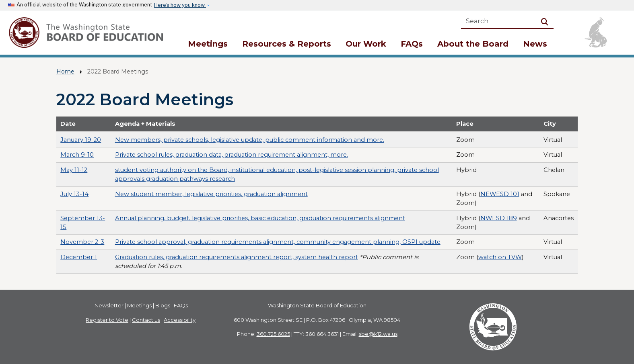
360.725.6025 (273, 334)
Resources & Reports (287, 44)
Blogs (163, 305)
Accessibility (180, 320)
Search (546, 21)
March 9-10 (77, 155)
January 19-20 (81, 140)
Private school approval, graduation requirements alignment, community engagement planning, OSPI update (278, 242)
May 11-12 (74, 170)
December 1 (79, 257)
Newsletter (109, 305)
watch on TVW (500, 257)
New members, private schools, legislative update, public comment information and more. (250, 140)
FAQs (412, 44)
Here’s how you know (180, 5)
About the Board (473, 44)
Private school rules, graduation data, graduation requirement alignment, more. (232, 155)
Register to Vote (107, 320)
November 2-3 (82, 242)
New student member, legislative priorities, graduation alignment (211, 194)
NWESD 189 (499, 218)
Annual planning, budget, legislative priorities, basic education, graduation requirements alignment (260, 218)
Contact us (146, 320)
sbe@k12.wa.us (378, 334)
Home (65, 72)
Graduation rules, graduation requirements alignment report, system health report (237, 257)
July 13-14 (74, 194)
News (535, 44)
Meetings (208, 44)
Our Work (366, 44)
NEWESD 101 (500, 194)
